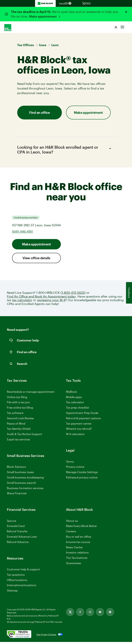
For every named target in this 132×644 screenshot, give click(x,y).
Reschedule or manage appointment (31, 394)
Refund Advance (18, 544)
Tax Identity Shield (19, 431)
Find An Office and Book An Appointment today (41, 299)
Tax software (15, 415)
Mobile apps (74, 399)
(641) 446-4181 (22, 234)
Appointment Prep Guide (82, 415)
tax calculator (22, 302)
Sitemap (12, 593)
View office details (36, 260)
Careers (71, 533)
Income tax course (78, 544)
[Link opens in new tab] (70, 614)
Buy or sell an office (79, 539)
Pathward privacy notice (82, 479)
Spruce (12, 523)
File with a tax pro (18, 404)
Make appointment (43, 16)
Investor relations (77, 555)
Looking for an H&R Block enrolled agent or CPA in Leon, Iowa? (65, 150)
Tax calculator (75, 404)
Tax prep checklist (78, 410)
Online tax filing (17, 399)
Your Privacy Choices (46, 636)
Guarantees (74, 565)
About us (72, 523)
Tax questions (16, 577)
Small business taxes (20, 474)
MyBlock (71, 394)
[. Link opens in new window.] (19, 636)
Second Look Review (20, 420)
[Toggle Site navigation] (122, 25)
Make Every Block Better (81, 528)
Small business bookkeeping (25, 479)
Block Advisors (16, 469)
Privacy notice (75, 469)
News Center (74, 549)
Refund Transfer (17, 533)
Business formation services (25, 490)
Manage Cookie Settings (82, 474)
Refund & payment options (83, 420)
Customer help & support (23, 571)
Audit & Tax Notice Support (24, 436)
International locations (22, 587)
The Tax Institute (77, 560)
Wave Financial (17, 495)
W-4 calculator (75, 436)
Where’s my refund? (79, 431)
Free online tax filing (20, 410)
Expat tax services (18, 442)
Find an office (40, 112)
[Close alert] (126, 12)
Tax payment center (79, 426)
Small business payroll (21, 485)
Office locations (17, 582)
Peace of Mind (16, 426)
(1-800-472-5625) (73, 295)
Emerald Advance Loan (22, 539)
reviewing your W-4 (51, 302)
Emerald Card (16, 528)
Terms (70, 464)
